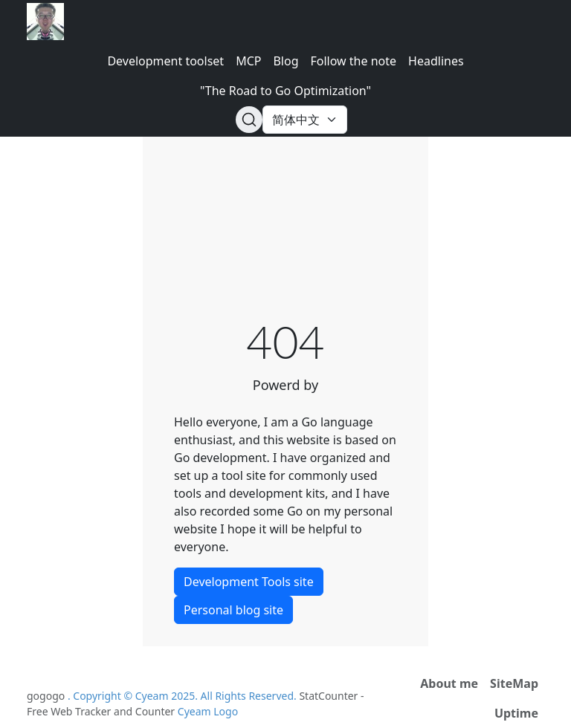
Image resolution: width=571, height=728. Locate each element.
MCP (248, 61)
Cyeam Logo (208, 711)
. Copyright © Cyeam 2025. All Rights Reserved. (184, 696)
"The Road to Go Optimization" (285, 91)
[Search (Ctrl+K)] (249, 120)
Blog (285, 61)
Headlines (436, 61)
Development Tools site (249, 582)
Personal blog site (233, 610)
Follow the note (354, 61)
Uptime (516, 713)
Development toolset (165, 61)
